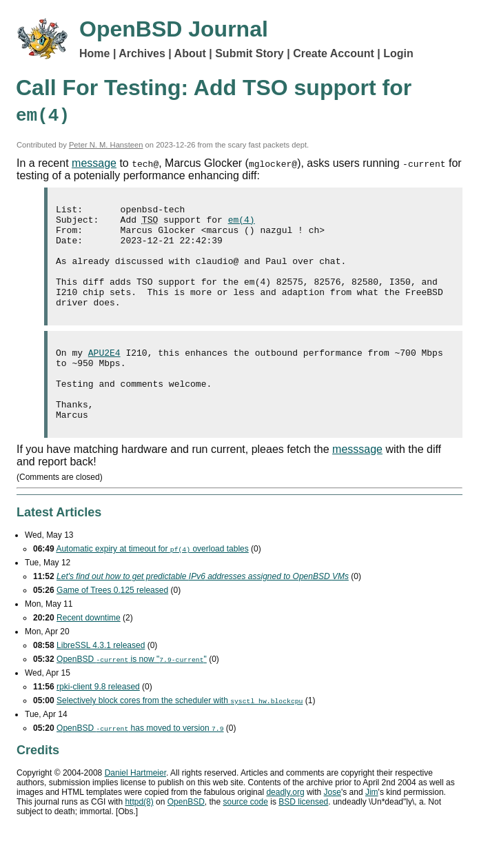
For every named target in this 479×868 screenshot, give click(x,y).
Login (398, 53)
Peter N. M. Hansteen (106, 145)
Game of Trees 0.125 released (112, 625)
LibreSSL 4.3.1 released (101, 680)
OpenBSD (186, 837)
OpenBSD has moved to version (140, 763)
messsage (357, 484)
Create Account (334, 53)
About (190, 53)
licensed (303, 837)
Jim (372, 827)
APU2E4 (104, 375)
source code (246, 837)
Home (94, 53)
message (94, 163)
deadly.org (285, 827)
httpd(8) (139, 837)
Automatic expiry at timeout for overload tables (152, 584)
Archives (142, 53)
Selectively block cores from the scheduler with (180, 736)
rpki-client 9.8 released (98, 722)
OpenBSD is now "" (132, 694)
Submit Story (249, 53)
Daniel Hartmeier (135, 808)
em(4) (242, 223)
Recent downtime (89, 653)
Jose (333, 827)
